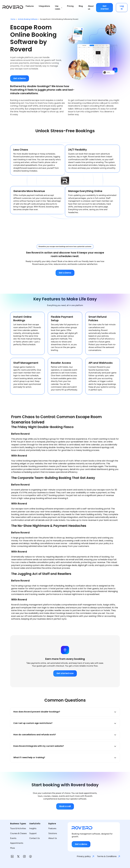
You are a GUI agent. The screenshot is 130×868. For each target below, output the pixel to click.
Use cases (58, 7)
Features (30, 6)
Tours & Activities (18, 828)
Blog (81, 6)
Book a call (65, 806)
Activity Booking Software (28, 19)
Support (33, 833)
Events (13, 838)
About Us (53, 838)
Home (13, 19)
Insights (33, 828)
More (13, 848)
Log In (122, 7)
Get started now (65, 673)
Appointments (17, 843)
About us (91, 7)
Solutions (53, 833)
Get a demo (81, 844)
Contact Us (34, 838)
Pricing (70, 6)
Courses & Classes (18, 833)
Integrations (44, 6)
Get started (104, 7)
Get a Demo (20, 78)
